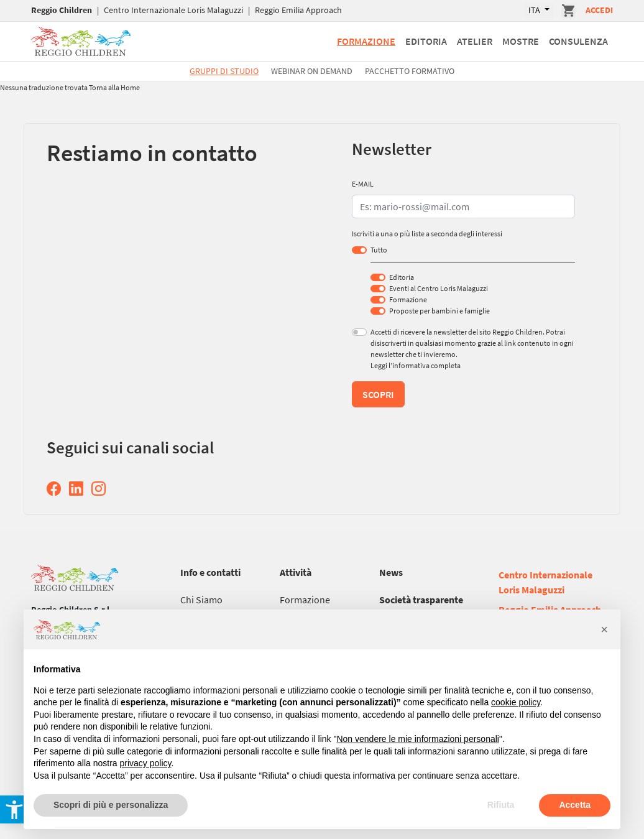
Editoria (426, 41)
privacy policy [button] (146, 763)
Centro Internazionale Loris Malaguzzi (173, 10)
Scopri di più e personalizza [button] (111, 805)
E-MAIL (363, 184)
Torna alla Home (114, 87)
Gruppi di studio (224, 71)
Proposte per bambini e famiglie (439, 311)
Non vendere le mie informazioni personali (417, 739)
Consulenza (578, 41)
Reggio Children (62, 10)
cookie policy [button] (516, 702)
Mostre (521, 41)
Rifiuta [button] (501, 805)
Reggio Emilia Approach (298, 10)
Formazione (366, 41)
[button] (604, 629)
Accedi (599, 10)
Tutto (379, 250)
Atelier (475, 41)
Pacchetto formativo (410, 71)
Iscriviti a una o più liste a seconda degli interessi (427, 234)
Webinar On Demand (312, 71)
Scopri (378, 394)
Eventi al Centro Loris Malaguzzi (439, 288)
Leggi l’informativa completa (416, 365)
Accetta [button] (575, 805)
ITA (535, 10)
